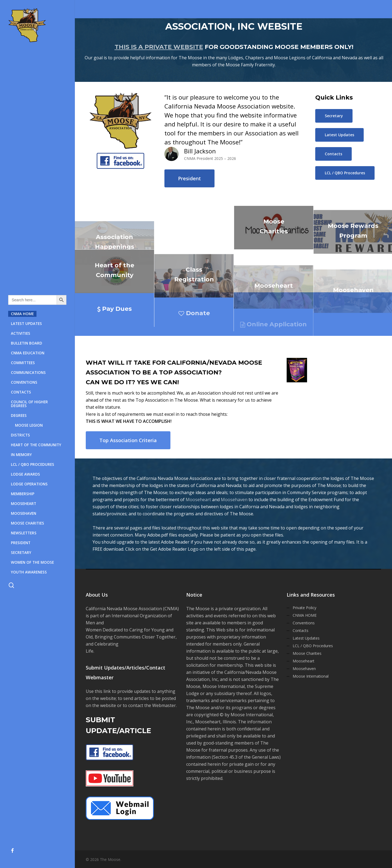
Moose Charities (307, 653)
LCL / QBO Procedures (313, 646)
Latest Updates (306, 638)
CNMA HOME (305, 615)
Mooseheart (198, 500)
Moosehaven (234, 500)
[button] (189, 178)
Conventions (304, 623)
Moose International (311, 676)
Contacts (301, 630)
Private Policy (304, 608)
